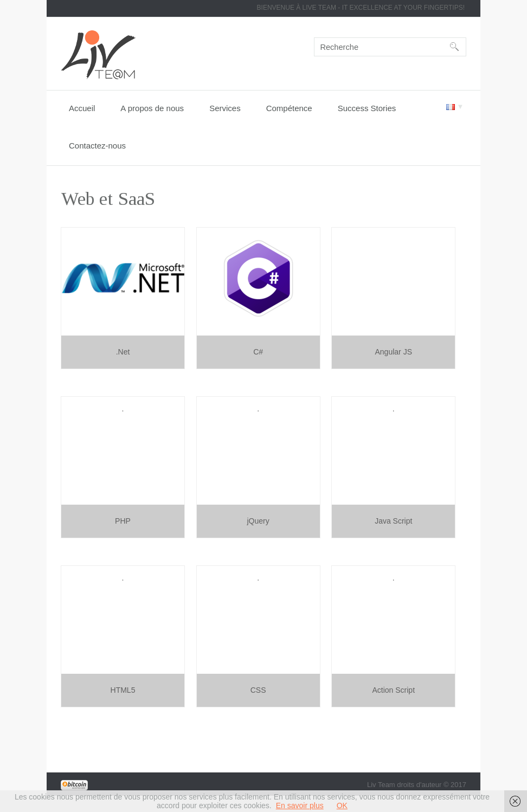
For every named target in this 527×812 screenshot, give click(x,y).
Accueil (82, 108)
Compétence (289, 108)
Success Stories (367, 108)
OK (342, 805)
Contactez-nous (97, 146)
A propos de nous (152, 108)
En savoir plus (300, 805)
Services (225, 108)
